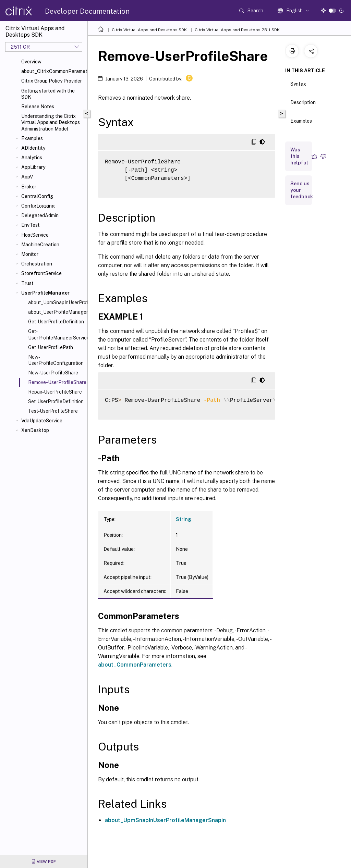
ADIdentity (33, 148)
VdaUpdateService (42, 421)
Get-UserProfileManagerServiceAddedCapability (56, 334)
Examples (32, 138)
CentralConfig (37, 196)
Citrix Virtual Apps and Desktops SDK (149, 30)
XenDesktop (35, 430)
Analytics (32, 158)
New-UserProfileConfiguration (56, 360)
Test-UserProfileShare (53, 411)
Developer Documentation (87, 11)
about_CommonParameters (135, 665)
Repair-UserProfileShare (55, 392)
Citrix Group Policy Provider (52, 81)
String (184, 519)
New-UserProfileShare (53, 373)
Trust (27, 283)
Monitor (30, 254)
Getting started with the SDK (48, 94)
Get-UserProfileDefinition (56, 322)
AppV (27, 177)
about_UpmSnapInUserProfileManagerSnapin (56, 302)
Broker (29, 187)
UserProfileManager (45, 293)
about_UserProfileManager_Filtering (56, 312)
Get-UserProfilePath (51, 347)
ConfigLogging (38, 206)
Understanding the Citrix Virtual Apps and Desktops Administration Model (51, 122)
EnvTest (31, 225)
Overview (31, 62)
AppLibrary (33, 167)
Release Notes (38, 107)
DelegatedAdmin (40, 215)
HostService (35, 235)
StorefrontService (41, 273)
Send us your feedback (302, 190)
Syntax (298, 87)
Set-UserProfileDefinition (56, 401)
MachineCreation (40, 245)
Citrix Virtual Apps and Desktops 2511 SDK (237, 30)
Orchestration (37, 264)
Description (303, 106)
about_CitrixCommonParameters (53, 71)
